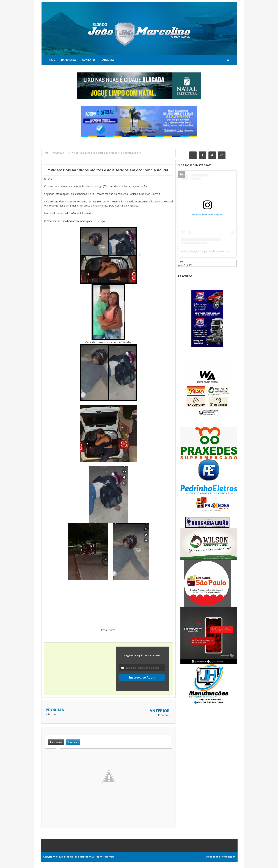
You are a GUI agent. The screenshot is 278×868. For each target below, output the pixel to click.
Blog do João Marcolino (78, 857)
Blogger (230, 857)
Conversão (56, 742)
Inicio (52, 60)
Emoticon (73, 742)
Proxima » (164, 715)
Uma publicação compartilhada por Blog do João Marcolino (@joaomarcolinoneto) (226, 252)
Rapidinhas (69, 60)
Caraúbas (183, 268)
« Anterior (51, 714)
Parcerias (108, 60)
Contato (89, 60)
